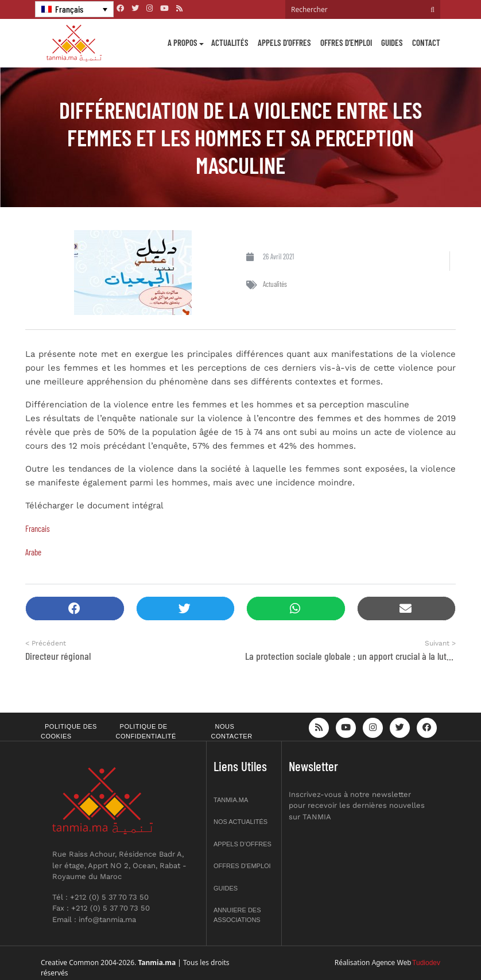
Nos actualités (240, 822)
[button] (75, 608)
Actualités (230, 42)
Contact (426, 42)
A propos (183, 42)
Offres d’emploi (346, 42)
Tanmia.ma (231, 800)
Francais (38, 528)
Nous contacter (232, 731)
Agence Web (392, 963)
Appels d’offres (284, 42)
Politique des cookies (69, 731)
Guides (392, 42)
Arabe (34, 552)
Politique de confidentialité (146, 731)
